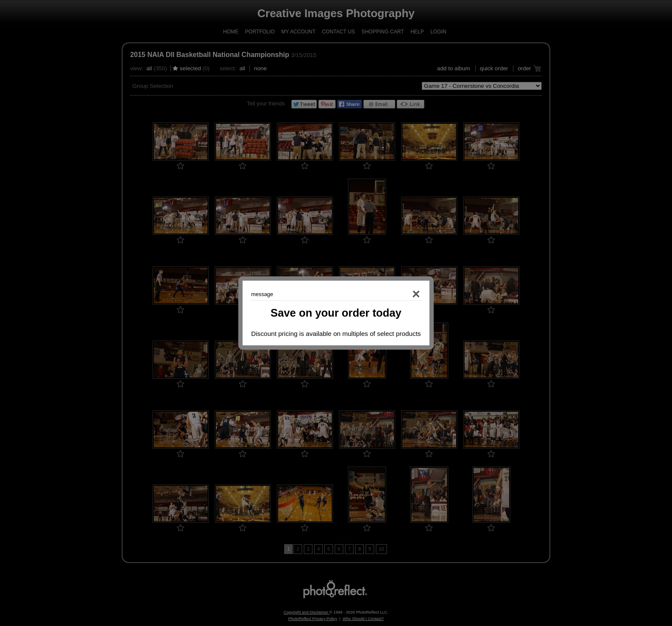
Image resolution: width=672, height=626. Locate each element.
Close (404, 294)
